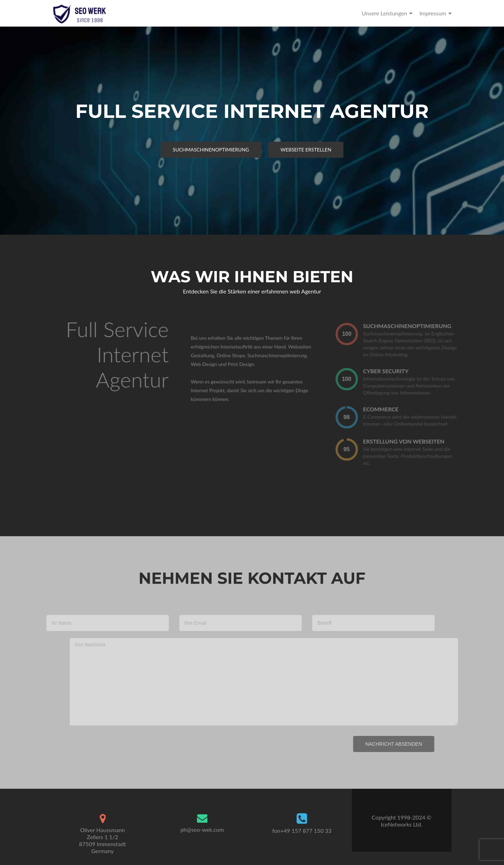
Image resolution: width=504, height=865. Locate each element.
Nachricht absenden (386, 744)
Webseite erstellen (306, 150)
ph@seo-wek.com (202, 829)
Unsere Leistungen (384, 13)
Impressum (433, 13)
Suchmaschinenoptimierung (211, 150)
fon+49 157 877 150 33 (302, 831)
